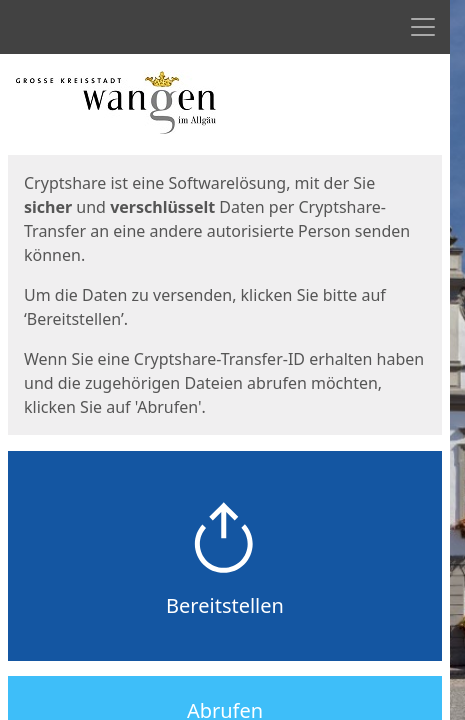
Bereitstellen (225, 605)
